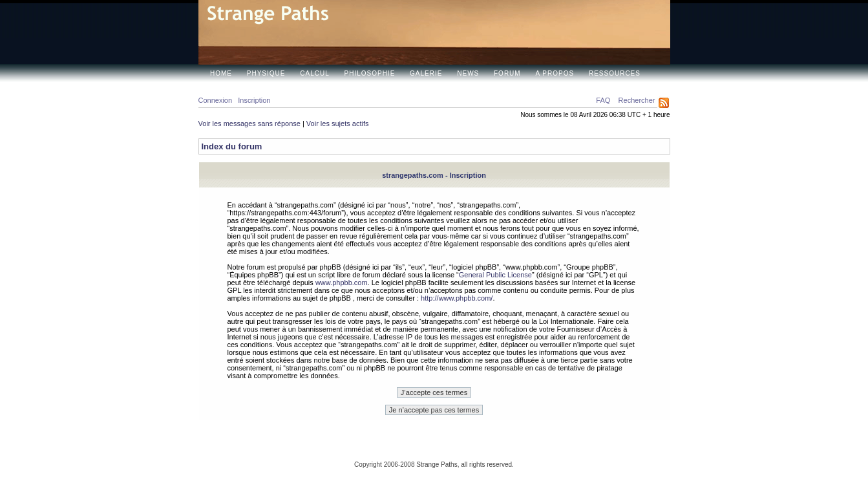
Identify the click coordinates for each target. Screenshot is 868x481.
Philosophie (370, 73)
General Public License (495, 275)
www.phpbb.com (342, 283)
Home (221, 73)
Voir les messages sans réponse (249, 123)
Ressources (615, 73)
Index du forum (232, 146)
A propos (555, 73)
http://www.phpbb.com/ (457, 298)
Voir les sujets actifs (338, 123)
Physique (266, 73)
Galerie (426, 73)
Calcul (314, 73)
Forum (507, 73)
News (468, 73)
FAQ (603, 100)
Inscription (254, 100)
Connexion (216, 100)
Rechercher (637, 100)
